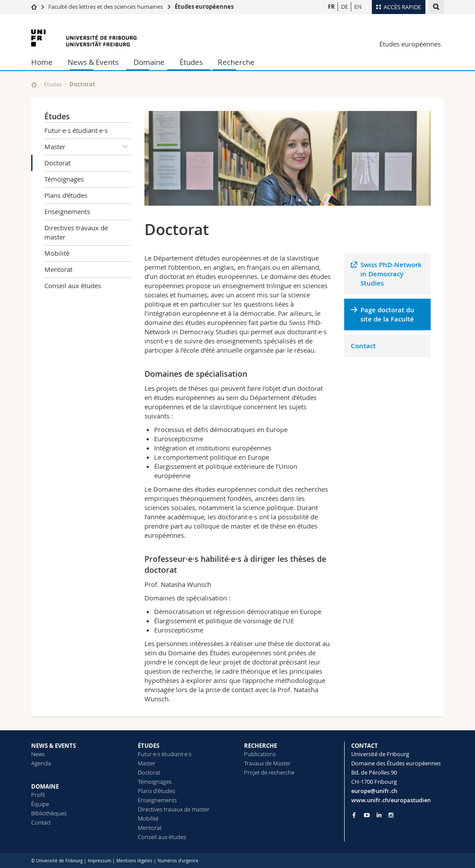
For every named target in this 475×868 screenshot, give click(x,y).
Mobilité (57, 253)
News (38, 754)
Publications (260, 754)
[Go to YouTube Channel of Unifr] (367, 815)
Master (88, 147)
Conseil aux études (73, 286)
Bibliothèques (49, 813)
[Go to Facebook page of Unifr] (354, 815)
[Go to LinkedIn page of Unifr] (379, 815)
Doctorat (58, 163)
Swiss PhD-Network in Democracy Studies (391, 274)
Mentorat (58, 269)
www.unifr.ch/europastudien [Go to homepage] (391, 800)
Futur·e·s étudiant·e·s (76, 130)
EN (358, 7)
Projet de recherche (269, 772)
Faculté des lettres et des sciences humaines (106, 7)
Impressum (99, 861)
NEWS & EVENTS (54, 746)
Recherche (236, 62)
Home (42, 62)
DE (345, 7)
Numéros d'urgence (178, 861)
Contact (363, 346)
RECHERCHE (261, 746)
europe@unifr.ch (374, 791)
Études (191, 62)
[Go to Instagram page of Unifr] (391, 815)
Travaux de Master (267, 763)
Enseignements (67, 211)
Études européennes (204, 7)
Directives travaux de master (76, 232)
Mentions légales (134, 861)
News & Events (93, 62)
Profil (38, 795)
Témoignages (64, 179)
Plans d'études (66, 195)
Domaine (149, 62)
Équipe (40, 804)
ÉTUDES (149, 746)
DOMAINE (45, 786)
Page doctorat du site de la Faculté (387, 314)
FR (331, 7)
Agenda (41, 763)
